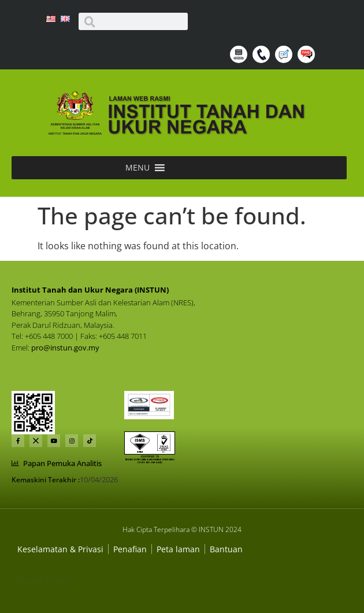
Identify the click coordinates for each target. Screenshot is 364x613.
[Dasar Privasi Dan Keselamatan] (130, 549)
